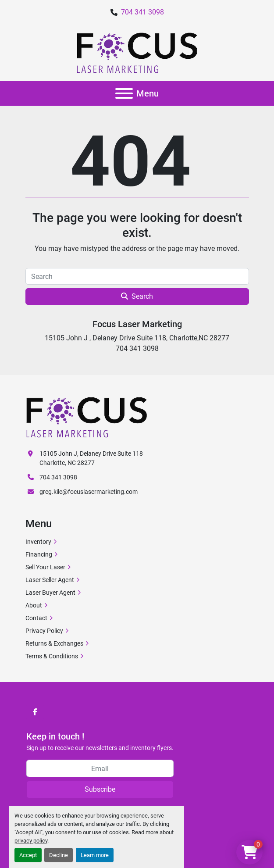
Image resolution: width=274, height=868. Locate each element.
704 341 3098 (142, 12)
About (34, 605)
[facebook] (35, 712)
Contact (36, 618)
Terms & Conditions (52, 656)
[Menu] (124, 93)
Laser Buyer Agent (50, 593)
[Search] (137, 276)
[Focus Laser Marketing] (87, 417)
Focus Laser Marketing (137, 324)
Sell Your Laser (45, 567)
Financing (39, 554)
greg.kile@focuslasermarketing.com (89, 492)
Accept (28, 855)
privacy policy (31, 841)
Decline (59, 855)
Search (137, 296)
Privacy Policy (44, 631)
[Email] (100, 768)
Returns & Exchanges (54, 643)
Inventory (38, 542)
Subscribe (100, 789)
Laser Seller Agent (50, 580)
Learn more (95, 855)
